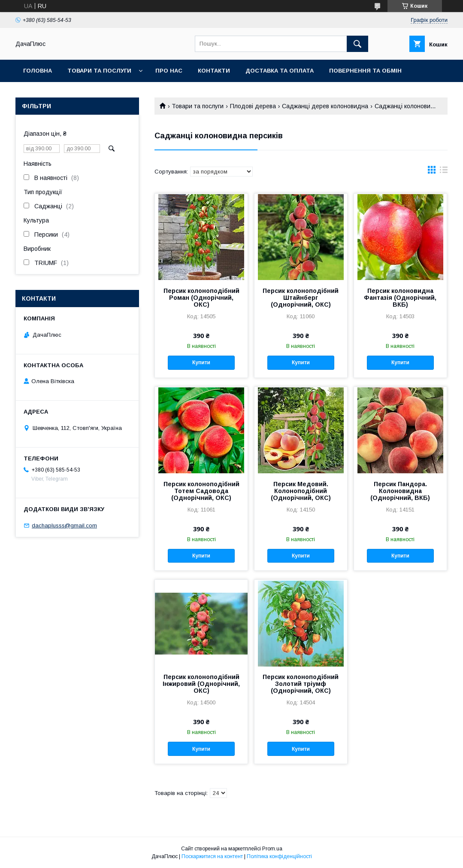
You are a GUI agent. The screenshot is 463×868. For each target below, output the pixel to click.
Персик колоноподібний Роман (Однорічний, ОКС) (201, 298)
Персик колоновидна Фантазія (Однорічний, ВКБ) (400, 298)
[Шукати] (357, 44)
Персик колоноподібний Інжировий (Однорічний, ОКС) (201, 684)
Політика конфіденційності (279, 856)
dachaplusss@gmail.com (64, 525)
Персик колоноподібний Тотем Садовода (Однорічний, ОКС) (201, 491)
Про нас (169, 71)
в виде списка (444, 172)
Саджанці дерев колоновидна (325, 106)
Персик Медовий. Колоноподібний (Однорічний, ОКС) (301, 491)
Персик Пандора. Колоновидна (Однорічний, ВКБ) (400, 491)
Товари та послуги (99, 71)
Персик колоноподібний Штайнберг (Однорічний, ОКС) (301, 298)
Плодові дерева (253, 106)
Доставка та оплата (280, 71)
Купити (201, 362)
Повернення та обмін (365, 71)
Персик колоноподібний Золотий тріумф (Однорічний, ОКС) (301, 684)
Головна (38, 71)
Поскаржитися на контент (212, 856)
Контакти (214, 71)
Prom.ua (272, 849)
